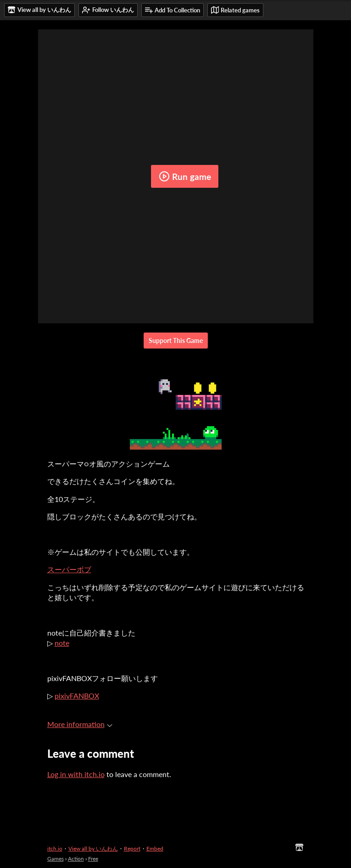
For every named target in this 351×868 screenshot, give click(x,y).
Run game (185, 176)
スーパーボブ (69, 569)
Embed (155, 848)
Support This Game (176, 341)
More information (80, 724)
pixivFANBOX (77, 696)
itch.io (55, 848)
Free (93, 859)
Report (132, 848)
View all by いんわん (93, 848)
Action (76, 859)
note (62, 643)
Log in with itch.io (76, 774)
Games (56, 859)
